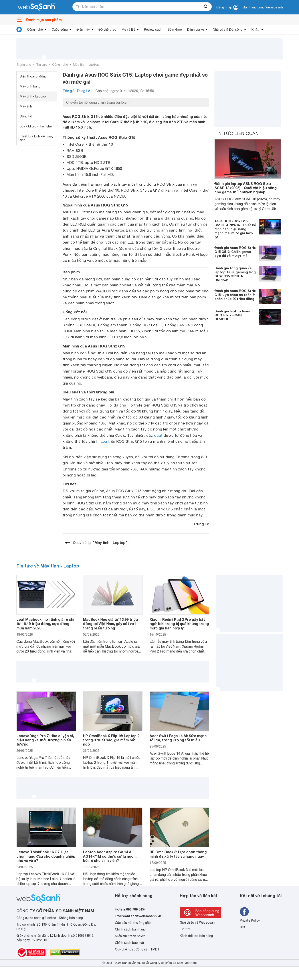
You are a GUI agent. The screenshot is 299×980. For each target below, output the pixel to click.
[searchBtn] (206, 7)
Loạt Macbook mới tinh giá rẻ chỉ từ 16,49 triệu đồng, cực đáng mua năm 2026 (45, 624)
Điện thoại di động (33, 76)
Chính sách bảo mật (130, 943)
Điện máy (83, 30)
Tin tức (42, 65)
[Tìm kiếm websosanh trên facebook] (244, 912)
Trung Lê (201, 524)
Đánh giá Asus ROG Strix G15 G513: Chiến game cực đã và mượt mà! (235, 252)
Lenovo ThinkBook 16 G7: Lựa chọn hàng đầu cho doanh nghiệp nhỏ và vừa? (46, 856)
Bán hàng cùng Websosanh (263, 7)
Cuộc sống (60, 30)
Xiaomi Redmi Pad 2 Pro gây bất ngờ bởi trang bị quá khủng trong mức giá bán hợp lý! (179, 624)
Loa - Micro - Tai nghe (36, 126)
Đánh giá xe (196, 30)
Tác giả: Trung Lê (76, 91)
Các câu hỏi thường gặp (133, 923)
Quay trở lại (100, 543)
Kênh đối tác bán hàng (196, 936)
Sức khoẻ (175, 30)
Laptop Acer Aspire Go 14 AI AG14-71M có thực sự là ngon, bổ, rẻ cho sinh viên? (110, 856)
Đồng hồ (26, 116)
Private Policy (250, 920)
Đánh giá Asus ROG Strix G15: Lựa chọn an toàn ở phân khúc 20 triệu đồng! (235, 295)
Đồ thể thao (107, 30)
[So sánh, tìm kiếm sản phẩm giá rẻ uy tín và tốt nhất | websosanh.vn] (36, 7)
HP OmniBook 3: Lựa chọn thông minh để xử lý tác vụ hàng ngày (178, 854)
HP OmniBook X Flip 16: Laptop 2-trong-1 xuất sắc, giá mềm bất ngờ (112, 740)
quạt (158, 435)
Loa (104, 441)
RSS (243, 927)
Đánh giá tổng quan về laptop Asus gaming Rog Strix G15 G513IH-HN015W (235, 274)
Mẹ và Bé (128, 30)
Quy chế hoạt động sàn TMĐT (137, 949)
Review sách (153, 30)
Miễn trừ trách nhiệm (130, 936)
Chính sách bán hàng (130, 929)
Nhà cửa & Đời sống (228, 30)
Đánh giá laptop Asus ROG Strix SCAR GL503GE (232, 315)
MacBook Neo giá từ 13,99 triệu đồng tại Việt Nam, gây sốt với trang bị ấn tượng (110, 624)
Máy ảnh (26, 106)
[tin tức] (19, 30)
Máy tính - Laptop (86, 65)
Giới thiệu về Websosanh (198, 922)
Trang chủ (24, 65)
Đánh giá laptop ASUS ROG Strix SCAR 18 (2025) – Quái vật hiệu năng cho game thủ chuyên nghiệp (246, 188)
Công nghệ (35, 30)
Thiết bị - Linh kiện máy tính (37, 138)
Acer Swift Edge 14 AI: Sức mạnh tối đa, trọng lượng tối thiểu (178, 738)
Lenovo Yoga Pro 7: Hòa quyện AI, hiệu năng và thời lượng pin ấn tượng (45, 740)
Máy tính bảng (30, 86)
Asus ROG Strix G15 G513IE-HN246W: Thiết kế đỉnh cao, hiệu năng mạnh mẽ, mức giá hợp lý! (235, 229)
